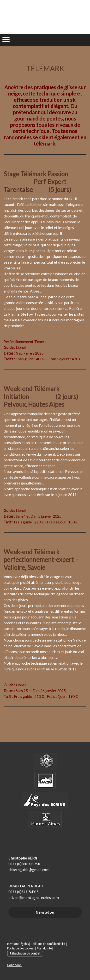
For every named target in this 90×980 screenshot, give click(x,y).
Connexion (14, 965)
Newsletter (45, 912)
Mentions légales (18, 944)
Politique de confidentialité (48, 944)
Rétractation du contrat (25, 953)
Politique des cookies (21, 948)
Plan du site (44, 948)
